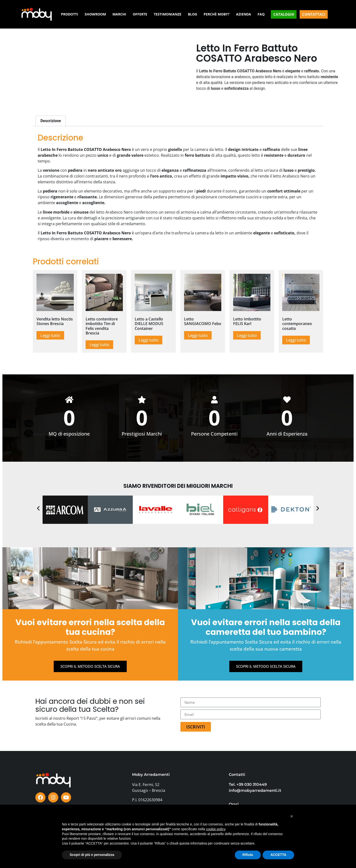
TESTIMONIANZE (168, 14)
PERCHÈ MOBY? (217, 14)
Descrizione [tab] (51, 121)
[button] (38, 509)
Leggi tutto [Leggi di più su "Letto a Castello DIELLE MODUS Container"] (148, 340)
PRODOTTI (70, 14)
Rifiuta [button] (248, 855)
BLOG (193, 14)
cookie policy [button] (216, 829)
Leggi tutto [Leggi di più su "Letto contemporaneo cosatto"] (296, 340)
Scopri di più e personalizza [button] (92, 855)
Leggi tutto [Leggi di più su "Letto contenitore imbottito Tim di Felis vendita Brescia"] (99, 345)
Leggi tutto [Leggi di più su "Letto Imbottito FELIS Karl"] (247, 335)
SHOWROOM (95, 14)
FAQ (261, 14)
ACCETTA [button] (278, 855)
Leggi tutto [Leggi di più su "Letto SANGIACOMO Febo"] (198, 335)
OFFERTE (140, 14)
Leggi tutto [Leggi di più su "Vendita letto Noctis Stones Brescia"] (50, 335)
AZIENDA (244, 14)
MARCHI (119, 14)
